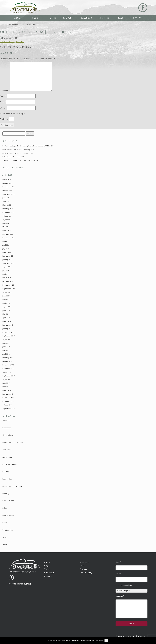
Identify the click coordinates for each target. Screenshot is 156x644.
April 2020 (6, 303)
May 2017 (6, 387)
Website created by (20, 584)
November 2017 (8, 369)
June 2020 (6, 296)
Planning (6, 494)
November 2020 (8, 285)
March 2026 (7, 180)
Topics (52, 18)
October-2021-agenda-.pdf (12, 42)
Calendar (87, 18)
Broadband (7, 428)
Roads (5, 523)
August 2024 (7, 220)
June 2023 (6, 241)
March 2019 (7, 321)
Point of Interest (8, 501)
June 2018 (6, 347)
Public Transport (8, 515)
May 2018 (6, 350)
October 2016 (7, 405)
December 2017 (8, 365)
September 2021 (8, 263)
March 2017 (7, 390)
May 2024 (6, 227)
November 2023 (8, 238)
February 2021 (8, 281)
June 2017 (6, 383)
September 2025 (8, 194)
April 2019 (6, 318)
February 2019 (8, 325)
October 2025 (7, 190)
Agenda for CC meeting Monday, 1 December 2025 (21, 160)
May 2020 (6, 300)
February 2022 (8, 256)
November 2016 (8, 401)
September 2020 (8, 289)
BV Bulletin (69, 18)
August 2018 (7, 339)
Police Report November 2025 (13, 157)
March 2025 (7, 205)
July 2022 (6, 249)
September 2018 (8, 336)
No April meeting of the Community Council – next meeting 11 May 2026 (28, 146)
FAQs (121, 18)
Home (11, 24)
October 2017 (7, 372)
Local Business (8, 479)
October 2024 (7, 216)
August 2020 (7, 292)
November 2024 (8, 212)
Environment (7, 457)
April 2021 (6, 274)
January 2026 (7, 183)
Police (5, 508)
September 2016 (8, 409)
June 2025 (6, 198)
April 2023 (6, 245)
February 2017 (8, 394)
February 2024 (8, 234)
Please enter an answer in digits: (13, 113)
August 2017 (7, 379)
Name (3, 96)
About (18, 18)
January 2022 (7, 260)
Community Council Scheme (13, 442)
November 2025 (8, 187)
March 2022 (7, 252)
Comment (5, 90)
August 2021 (7, 267)
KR (1, 38)
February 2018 (8, 358)
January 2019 (7, 329)
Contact (138, 18)
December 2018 (8, 332)
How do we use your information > (131, 636)
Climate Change (8, 435)
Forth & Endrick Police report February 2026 (18, 150)
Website (3, 108)
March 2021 (7, 278)
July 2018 (6, 343)
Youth (5, 544)
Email (3, 102)
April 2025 (6, 201)
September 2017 (8, 376)
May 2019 (6, 314)
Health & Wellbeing (9, 464)
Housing (5, 472)
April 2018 (6, 354)
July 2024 (6, 223)
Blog (35, 18)
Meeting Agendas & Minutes (13, 486)
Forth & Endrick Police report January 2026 (18, 153)
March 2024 (7, 230)
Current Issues (8, 450)
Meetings (104, 18)
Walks (5, 537)
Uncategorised (8, 530)
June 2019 (6, 310)
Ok (106, 640)
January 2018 (7, 361)
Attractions (6, 421)
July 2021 (6, 270)
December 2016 (8, 398)
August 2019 (7, 307)
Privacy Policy (86, 573)
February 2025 (8, 209)
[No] (153, 640)
